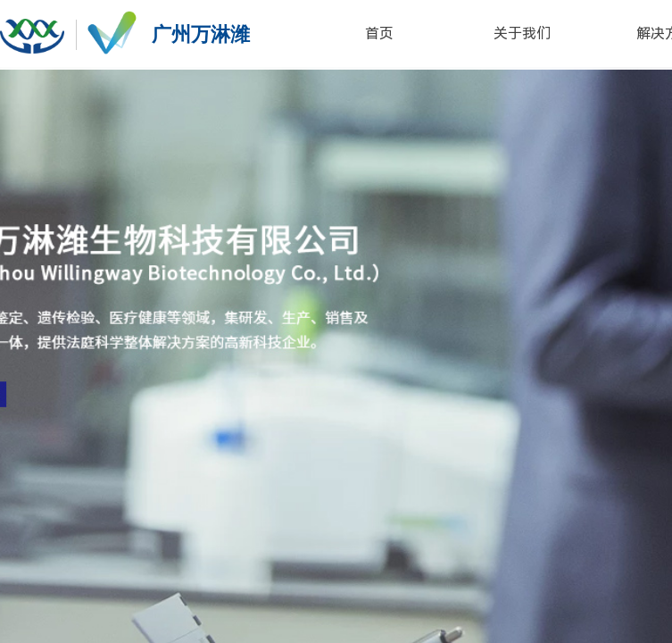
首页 (379, 33)
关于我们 (522, 33)
